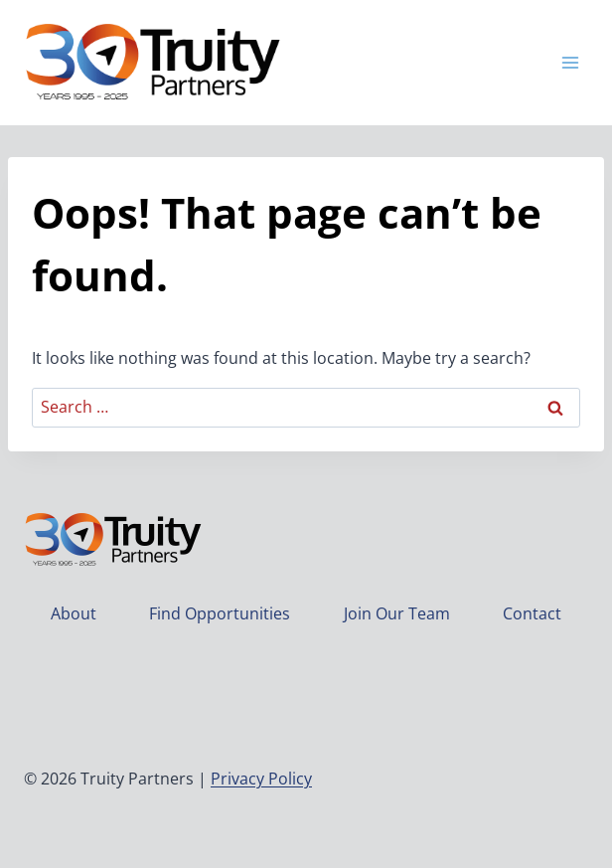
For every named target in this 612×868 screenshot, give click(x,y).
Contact (532, 613)
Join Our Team (397, 613)
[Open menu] (570, 62)
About (74, 613)
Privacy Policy (261, 779)
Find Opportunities (220, 613)
